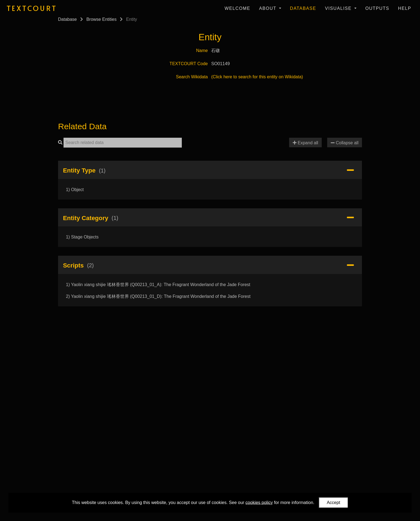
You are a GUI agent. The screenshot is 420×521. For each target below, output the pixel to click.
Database (303, 8)
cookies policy (259, 502)
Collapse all (345, 143)
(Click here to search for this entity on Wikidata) (257, 77)
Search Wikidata (192, 77)
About (268, 8)
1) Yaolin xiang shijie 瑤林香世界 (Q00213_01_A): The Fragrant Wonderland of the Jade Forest (158, 285)
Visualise (339, 8)
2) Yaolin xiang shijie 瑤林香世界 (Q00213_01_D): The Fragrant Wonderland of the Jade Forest (158, 296)
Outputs (377, 8)
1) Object (75, 190)
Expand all (305, 143)
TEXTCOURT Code (189, 64)
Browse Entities (101, 19)
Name (202, 51)
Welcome (237, 8)
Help (405, 8)
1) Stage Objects (82, 237)
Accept (333, 503)
